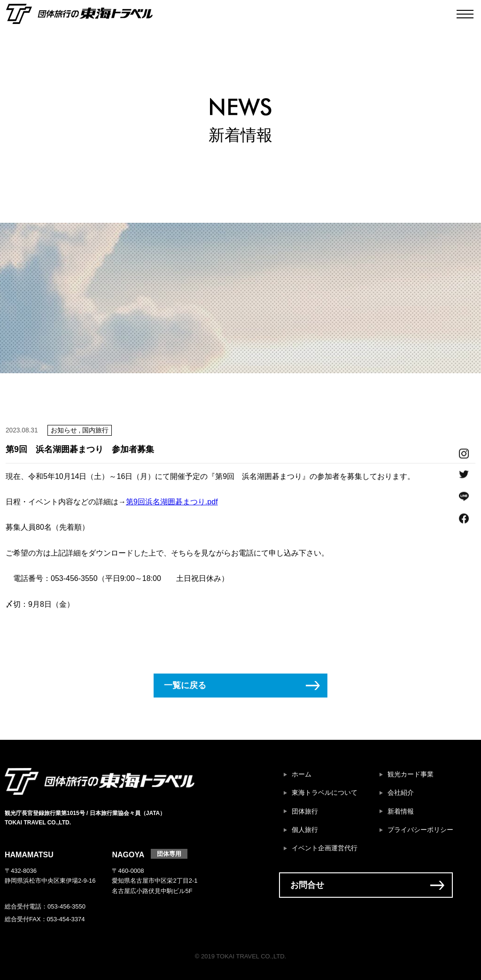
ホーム (302, 774)
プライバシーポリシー (420, 830)
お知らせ (64, 430)
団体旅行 (305, 811)
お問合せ (307, 885)
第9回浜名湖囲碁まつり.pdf (172, 502)
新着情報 (401, 811)
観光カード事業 (411, 774)
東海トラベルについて (325, 793)
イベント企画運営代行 (325, 848)
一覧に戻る (185, 685)
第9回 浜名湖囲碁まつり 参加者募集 (80, 449)
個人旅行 (305, 830)
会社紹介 (401, 793)
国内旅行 (95, 430)
